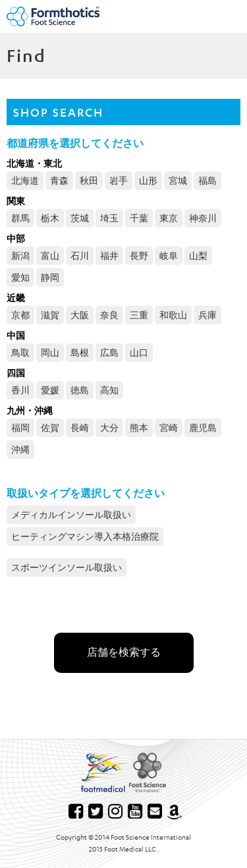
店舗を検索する (124, 652)
